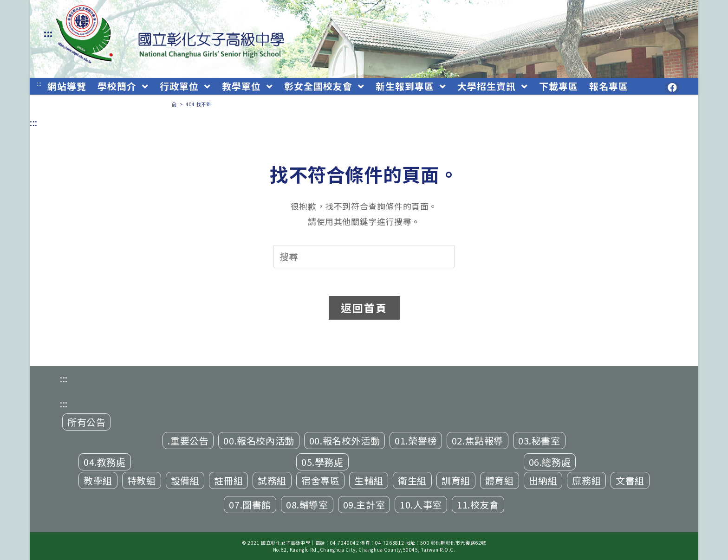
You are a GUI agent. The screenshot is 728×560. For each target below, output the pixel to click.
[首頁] (174, 104)
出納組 (543, 480)
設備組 (185, 480)
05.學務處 (322, 462)
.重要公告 (188, 441)
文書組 (630, 480)
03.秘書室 (539, 441)
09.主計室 (364, 505)
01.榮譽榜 (416, 441)
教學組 (98, 480)
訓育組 (456, 480)
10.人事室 (421, 505)
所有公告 (86, 422)
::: (48, 33)
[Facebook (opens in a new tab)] (672, 88)
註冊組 (228, 480)
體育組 (500, 480)
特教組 (142, 480)
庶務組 (586, 480)
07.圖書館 (250, 505)
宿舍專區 (320, 480)
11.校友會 (478, 505)
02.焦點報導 (478, 441)
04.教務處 (105, 462)
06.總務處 (550, 462)
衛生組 (412, 480)
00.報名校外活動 (344, 441)
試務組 (272, 480)
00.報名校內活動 (259, 441)
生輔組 (369, 480)
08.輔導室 (307, 505)
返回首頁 (364, 308)
